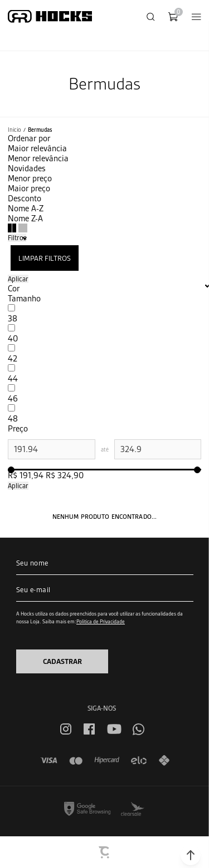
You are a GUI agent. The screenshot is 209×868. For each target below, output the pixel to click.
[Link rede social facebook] (89, 729)
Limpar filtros (45, 258)
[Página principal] (50, 16)
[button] (191, 855)
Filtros (17, 238)
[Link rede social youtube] (114, 729)
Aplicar (18, 279)
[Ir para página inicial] (14, 130)
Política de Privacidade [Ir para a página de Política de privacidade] (101, 621)
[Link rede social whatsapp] (138, 729)
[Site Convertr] (105, 852)
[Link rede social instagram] (66, 729)
